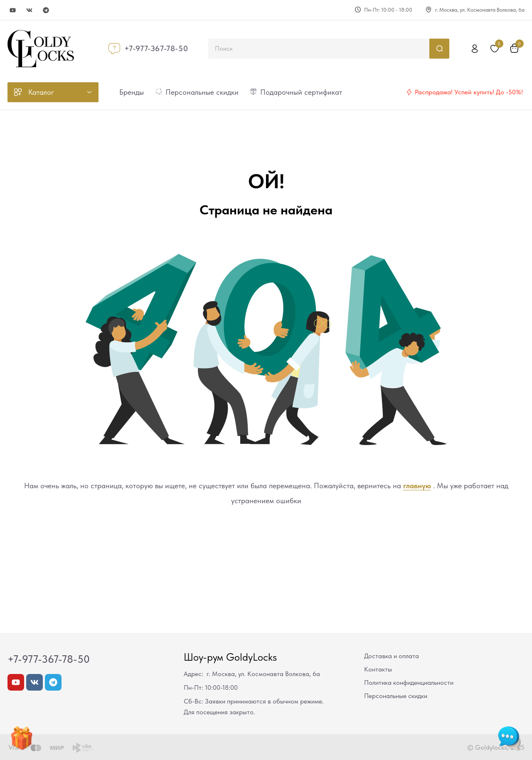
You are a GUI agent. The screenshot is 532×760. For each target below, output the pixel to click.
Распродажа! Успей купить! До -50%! (469, 92)
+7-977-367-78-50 (156, 48)
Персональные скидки (396, 696)
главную (417, 486)
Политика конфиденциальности (409, 683)
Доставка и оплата (392, 656)
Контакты (378, 669)
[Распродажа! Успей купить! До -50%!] (409, 92)
